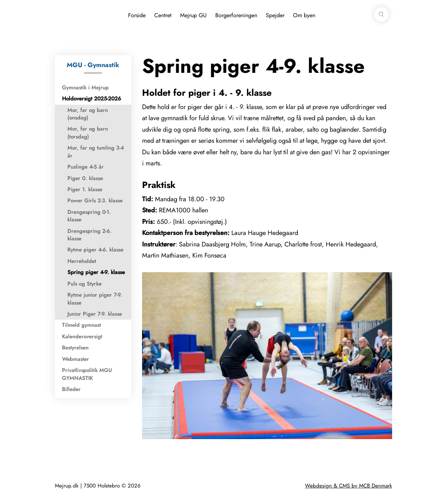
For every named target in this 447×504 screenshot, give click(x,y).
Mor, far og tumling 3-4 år (96, 152)
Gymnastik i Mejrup (85, 88)
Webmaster (76, 359)
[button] (381, 14)
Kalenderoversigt (82, 336)
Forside (137, 15)
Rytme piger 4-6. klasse (95, 250)
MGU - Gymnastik (93, 65)
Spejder (275, 15)
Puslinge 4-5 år (86, 167)
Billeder (71, 389)
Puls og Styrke (84, 284)
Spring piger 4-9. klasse (96, 272)
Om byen (304, 15)
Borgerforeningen (236, 15)
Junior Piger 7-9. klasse (95, 314)
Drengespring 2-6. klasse (90, 235)
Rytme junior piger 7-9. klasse (95, 299)
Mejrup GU (193, 15)
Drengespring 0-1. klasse (89, 216)
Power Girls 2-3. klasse (95, 201)
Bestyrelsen (75, 348)
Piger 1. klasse (85, 189)
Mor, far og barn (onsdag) (88, 114)
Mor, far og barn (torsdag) (88, 133)
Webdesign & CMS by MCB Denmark (349, 486)
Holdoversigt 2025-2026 (91, 99)
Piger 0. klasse (85, 178)
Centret (163, 15)
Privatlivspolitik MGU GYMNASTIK (87, 374)
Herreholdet (82, 261)
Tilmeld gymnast (81, 325)
